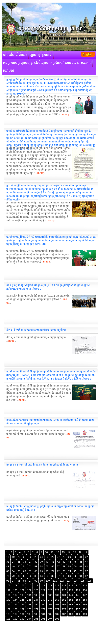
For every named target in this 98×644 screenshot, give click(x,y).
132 (15, 595)
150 (57, 600)
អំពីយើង (22, 55)
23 (36, 557)
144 (15, 600)
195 (36, 619)
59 (70, 567)
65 (19, 571)
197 (50, 619)
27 (58, 557)
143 (8, 600)
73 (64, 571)
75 (75, 571)
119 (8, 590)
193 (22, 619)
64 (13, 571)
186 (57, 614)
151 (64, 600)
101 (55, 581)
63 (8, 571)
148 (43, 600)
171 (36, 609)
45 (75, 562)
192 (15, 619)
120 (15, 590)
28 (64, 557)
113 (50, 586)
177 (78, 609)
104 (76, 581)
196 (43, 619)
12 (58, 552)
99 (41, 581)
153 (78, 600)
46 (81, 562)
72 (58, 571)
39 (41, 562)
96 (24, 581)
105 (83, 581)
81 (24, 576)
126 (57, 590)
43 (64, 562)
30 (75, 557)
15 (74, 552)
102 (62, 581)
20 (19, 557)
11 (52, 552)
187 (64, 614)
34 (13, 562)
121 (22, 590)
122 (29, 590)
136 (43, 595)
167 (8, 609)
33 (8, 562)
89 (70, 576)
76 (81, 571)
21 (24, 557)
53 (36, 567)
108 (15, 586)
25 (47, 557)
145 (22, 600)
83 (36, 576)
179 (8, 614)
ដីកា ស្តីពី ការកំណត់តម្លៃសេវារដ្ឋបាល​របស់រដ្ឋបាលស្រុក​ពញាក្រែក (36, 330)
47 (86, 562)
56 (53, 567)
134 (29, 595)
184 (43, 614)
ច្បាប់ (33, 55)
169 (22, 609)
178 (85, 609)
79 (13, 576)
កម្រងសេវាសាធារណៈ (65, 63)
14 (69, 552)
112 (43, 586)
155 (8, 605)
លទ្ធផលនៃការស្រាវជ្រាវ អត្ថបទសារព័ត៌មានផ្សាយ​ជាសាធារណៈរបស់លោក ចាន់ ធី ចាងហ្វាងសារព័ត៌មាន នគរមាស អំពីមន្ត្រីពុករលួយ (50, 422)
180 (15, 614)
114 (57, 586)
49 (13, 567)
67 (30, 571)
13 (63, 552)
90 (75, 576)
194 (29, 619)
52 (30, 567)
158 (29, 605)
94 (13, 581)
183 (36, 614)
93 (8, 581)
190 (85, 614)
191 (8, 619)
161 (50, 605)
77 (86, 571)
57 (58, 567)
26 (53, 557)
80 (19, 576)
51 (24, 567)
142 (85, 595)
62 (86, 567)
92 (86, 576)
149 (50, 600)
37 (30, 562)
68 (36, 571)
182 (29, 614)
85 (47, 576)
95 (19, 581)
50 (19, 567)
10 (46, 552)
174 (57, 609)
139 (64, 595)
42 (58, 562)
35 (19, 562)
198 (57, 619)
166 (85, 605)
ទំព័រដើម (9, 55)
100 (48, 581)
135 (36, 595)
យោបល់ (9, 71)
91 (81, 576)
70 (47, 571)
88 (64, 576)
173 (50, 609)
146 (29, 600)
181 (22, 614)
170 (29, 609)
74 (70, 571)
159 (36, 605)
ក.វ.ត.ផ (86, 63)
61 (81, 567)
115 (64, 586)
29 (70, 557)
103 (69, 581)
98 (36, 581)
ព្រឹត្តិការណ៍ (46, 55)
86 (53, 576)
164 (71, 605)
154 (85, 600)
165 (78, 605)
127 (64, 590)
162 (57, 605)
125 (50, 590)
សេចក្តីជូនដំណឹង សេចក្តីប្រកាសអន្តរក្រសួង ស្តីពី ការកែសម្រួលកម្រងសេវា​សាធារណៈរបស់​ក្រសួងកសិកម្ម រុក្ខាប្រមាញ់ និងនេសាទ (50, 508)
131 (8, 595)
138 (57, 595)
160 (43, 605)
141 (78, 595)
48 (8, 567)
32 (86, 557)
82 (30, 576)
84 (41, 576)
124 (43, 590)
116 (71, 586)
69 (41, 571)
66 (24, 571)
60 (75, 567)
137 (50, 595)
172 (43, 609)
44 (70, 562)
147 (36, 600)
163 (64, 605)
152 (71, 600)
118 (85, 586)
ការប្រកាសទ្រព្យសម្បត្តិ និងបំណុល (26, 63)
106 (89, 581)
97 (30, 581)
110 (29, 586)
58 (64, 567)
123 (36, 590)
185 (50, 614)
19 (13, 557)
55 (47, 567)
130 (85, 590)
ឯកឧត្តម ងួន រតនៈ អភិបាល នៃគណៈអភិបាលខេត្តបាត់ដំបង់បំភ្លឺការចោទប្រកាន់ (42, 465)
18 (8, 557)
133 (22, 595)
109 (22, 586)
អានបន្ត (66, 114)
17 (86, 552)
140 (71, 595)
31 (81, 557)
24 (41, 557)
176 (71, 609)
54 (41, 567)
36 (24, 562)
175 (64, 609)
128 (71, 590)
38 (36, 562)
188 (71, 614)
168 (15, 609)
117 (78, 586)
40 (47, 562)
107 (8, 586)
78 (8, 576)
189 (78, 614)
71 (53, 571)
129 (78, 590)
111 (36, 586)
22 (30, 557)
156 (15, 605)
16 (80, 552)
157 (22, 605)
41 (53, 562)
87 (58, 576)
